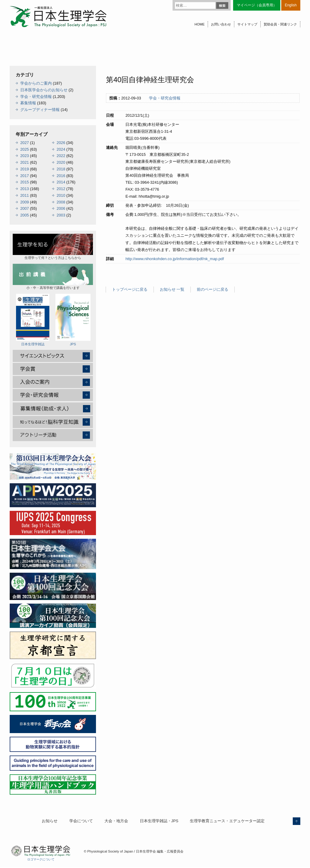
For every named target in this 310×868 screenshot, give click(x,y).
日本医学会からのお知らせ (44, 90)
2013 (25, 189)
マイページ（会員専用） (257, 5)
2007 (25, 208)
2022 (61, 156)
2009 (25, 202)
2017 (25, 176)
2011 (25, 195)
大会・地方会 (116, 821)
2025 (25, 149)
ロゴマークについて (41, 859)
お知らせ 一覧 (172, 289)
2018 (61, 169)
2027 (25, 143)
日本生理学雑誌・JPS (159, 821)
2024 (61, 149)
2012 (61, 189)
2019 (25, 169)
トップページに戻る (130, 289)
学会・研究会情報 (165, 98)
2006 (61, 208)
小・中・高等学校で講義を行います (53, 277)
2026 (61, 143)
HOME (200, 24)
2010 (61, 195)
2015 (25, 182)
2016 (61, 176)
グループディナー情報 (40, 110)
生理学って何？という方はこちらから (53, 247)
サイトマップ (247, 24)
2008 (61, 202)
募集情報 (28, 103)
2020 (61, 162)
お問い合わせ (221, 24)
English (291, 5)
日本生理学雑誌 (33, 320)
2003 (61, 215)
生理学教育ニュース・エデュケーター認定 (227, 821)
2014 (61, 182)
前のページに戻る (213, 289)
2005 (25, 215)
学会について (81, 821)
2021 (25, 162)
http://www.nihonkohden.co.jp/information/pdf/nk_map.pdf (175, 259)
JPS (73, 320)
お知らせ (50, 821)
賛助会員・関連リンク (280, 24)
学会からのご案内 (36, 83)
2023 (25, 156)
